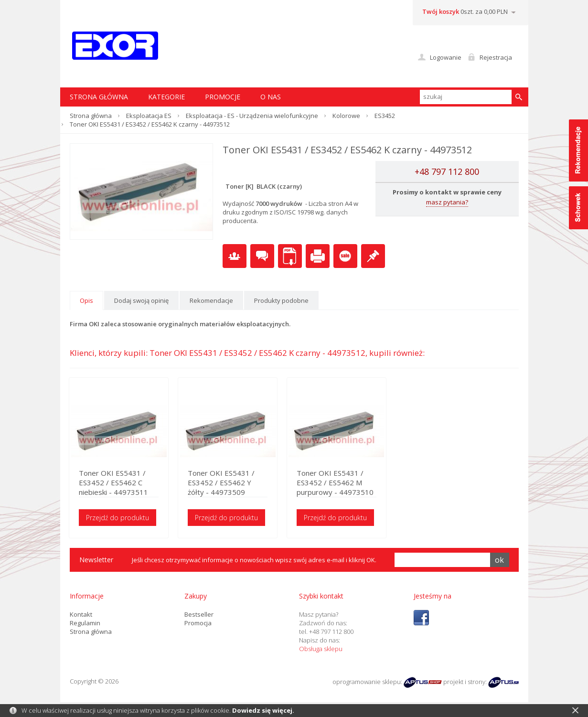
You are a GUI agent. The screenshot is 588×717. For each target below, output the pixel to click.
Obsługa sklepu (321, 649)
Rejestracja (496, 57)
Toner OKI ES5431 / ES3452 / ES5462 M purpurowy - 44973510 (347, 483)
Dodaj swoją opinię (141, 300)
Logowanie (446, 57)
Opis (86, 300)
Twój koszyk (441, 11)
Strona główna (91, 116)
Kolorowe (346, 116)
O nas (271, 97)
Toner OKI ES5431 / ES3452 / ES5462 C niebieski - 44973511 (114, 483)
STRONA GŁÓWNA (99, 97)
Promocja (198, 623)
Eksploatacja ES (149, 116)
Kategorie (166, 97)
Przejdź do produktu (118, 518)
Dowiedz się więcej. (263, 710)
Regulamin (85, 623)
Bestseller (199, 615)
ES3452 (385, 116)
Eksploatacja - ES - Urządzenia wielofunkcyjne (252, 116)
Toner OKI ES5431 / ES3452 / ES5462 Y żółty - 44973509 (235, 483)
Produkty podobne (281, 300)
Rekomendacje (211, 300)
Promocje (223, 97)
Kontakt (81, 615)
